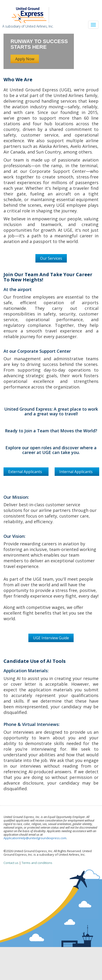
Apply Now (25, 59)
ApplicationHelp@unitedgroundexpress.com (35, 838)
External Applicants (26, 472)
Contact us (11, 863)
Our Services (51, 258)
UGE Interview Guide (51, 638)
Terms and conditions (37, 863)
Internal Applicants (77, 472)
